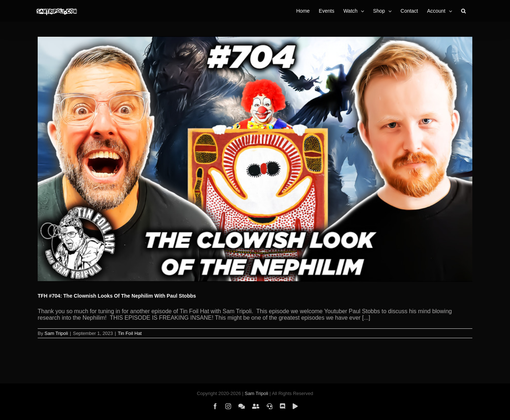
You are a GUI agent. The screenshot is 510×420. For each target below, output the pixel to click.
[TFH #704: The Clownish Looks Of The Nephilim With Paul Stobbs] (255, 159)
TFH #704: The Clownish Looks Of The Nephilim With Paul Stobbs (117, 296)
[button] (463, 11)
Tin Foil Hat (130, 333)
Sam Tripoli (56, 333)
